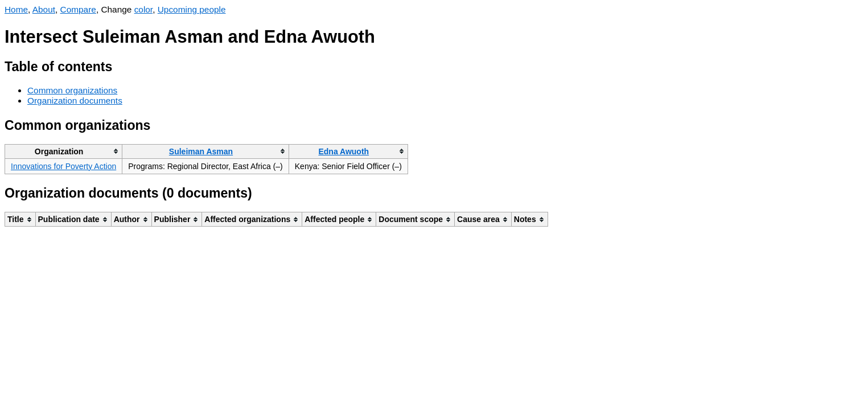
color (144, 9)
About (44, 9)
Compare (78, 9)
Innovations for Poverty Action (63, 166)
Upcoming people (192, 9)
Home (16, 9)
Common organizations (72, 90)
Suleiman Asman (201, 151)
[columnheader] (64, 151)
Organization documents (75, 101)
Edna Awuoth (344, 151)
